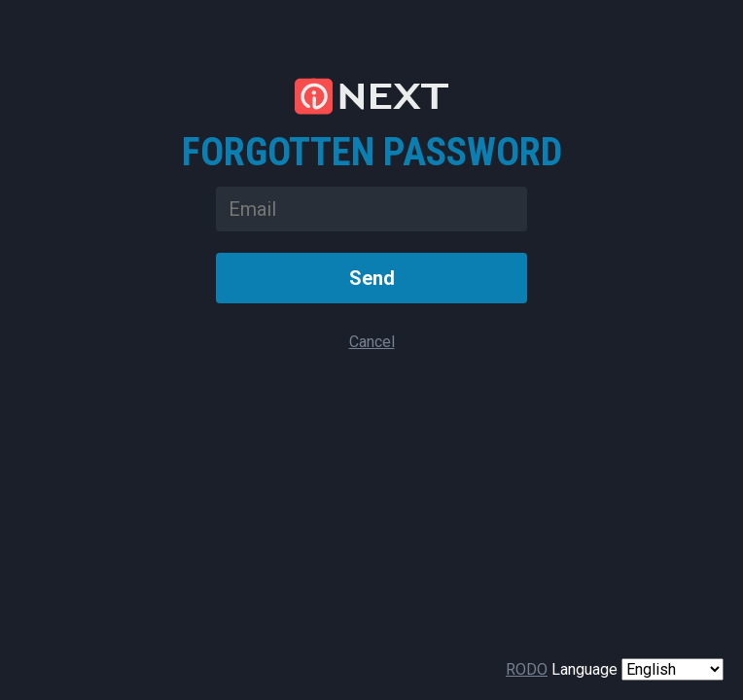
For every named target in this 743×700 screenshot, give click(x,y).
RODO (527, 669)
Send (372, 278)
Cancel (372, 342)
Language (584, 669)
